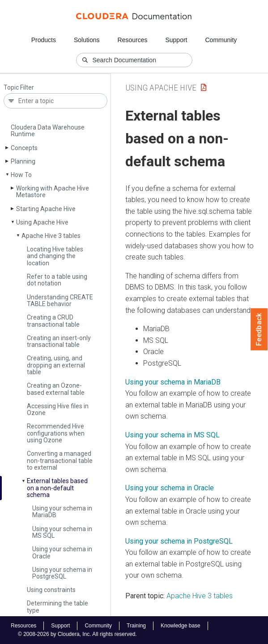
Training (136, 626)
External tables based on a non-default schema (57, 488)
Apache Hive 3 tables (51, 236)
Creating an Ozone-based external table (56, 389)
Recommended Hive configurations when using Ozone (56, 433)
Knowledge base (181, 626)
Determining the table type (57, 607)
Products (44, 40)
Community (221, 40)
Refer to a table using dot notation (57, 280)
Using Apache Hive (42, 222)
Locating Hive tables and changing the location (55, 256)
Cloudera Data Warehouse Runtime (48, 131)
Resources (133, 40)
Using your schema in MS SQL (62, 532)
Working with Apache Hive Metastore (53, 192)
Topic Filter (19, 88)
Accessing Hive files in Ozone (58, 409)
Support (176, 40)
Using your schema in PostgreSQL (179, 541)
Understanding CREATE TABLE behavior (60, 300)
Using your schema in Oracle (62, 552)
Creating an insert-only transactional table (59, 341)
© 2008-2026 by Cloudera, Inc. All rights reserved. (77, 634)
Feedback (259, 329)
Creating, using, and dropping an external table (56, 365)
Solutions (87, 40)
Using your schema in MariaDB (173, 382)
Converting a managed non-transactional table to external (60, 460)
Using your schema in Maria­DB (62, 512)
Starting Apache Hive (46, 209)
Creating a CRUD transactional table (53, 321)
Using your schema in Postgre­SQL (62, 573)
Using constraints (51, 590)
